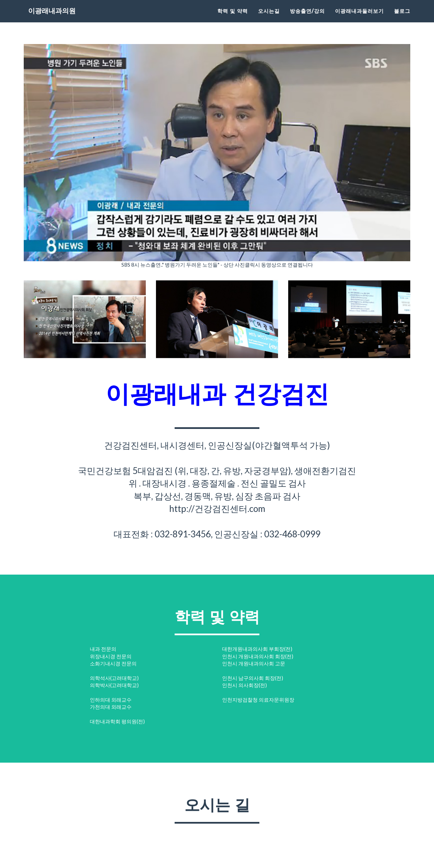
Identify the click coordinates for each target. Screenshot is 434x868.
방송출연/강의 (307, 19)
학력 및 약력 (233, 19)
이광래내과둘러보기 (359, 19)
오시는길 (269, 19)
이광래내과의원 (59, 20)
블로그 (402, 19)
